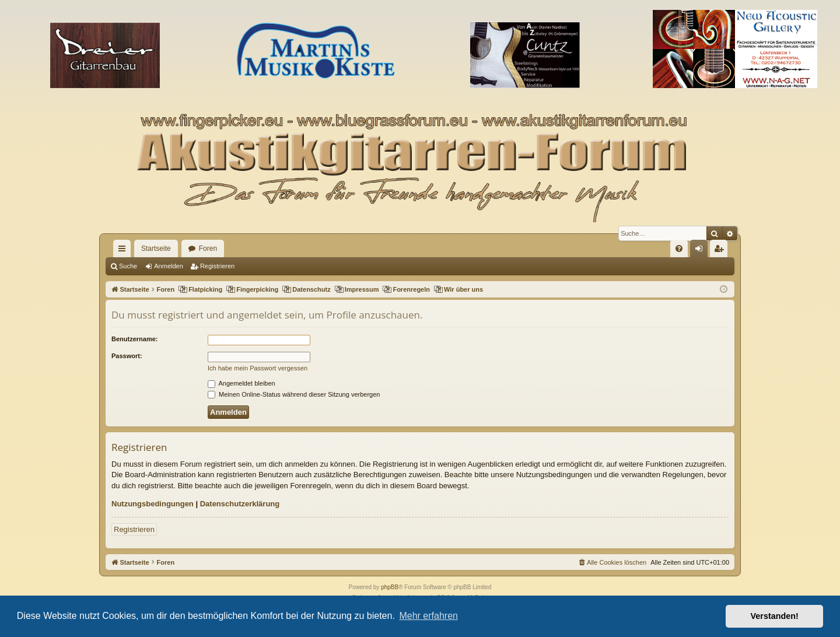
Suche (128, 266)
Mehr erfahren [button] (428, 616)
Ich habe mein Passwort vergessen (258, 368)
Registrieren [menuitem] (721, 251)
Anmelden (169, 266)
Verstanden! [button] (775, 616)
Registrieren (217, 266)
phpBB (390, 587)
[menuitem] (679, 249)
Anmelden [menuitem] (701, 251)
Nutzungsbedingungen (153, 504)
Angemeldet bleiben (242, 383)
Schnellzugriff (124, 251)
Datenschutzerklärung (240, 504)
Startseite (156, 249)
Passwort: (127, 356)
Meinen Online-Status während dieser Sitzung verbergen (294, 394)
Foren (208, 249)
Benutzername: (134, 339)
